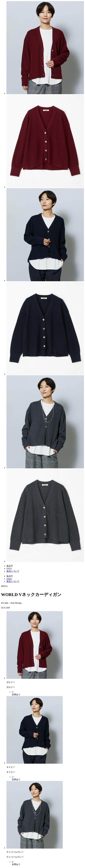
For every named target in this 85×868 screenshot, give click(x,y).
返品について (13, 571)
